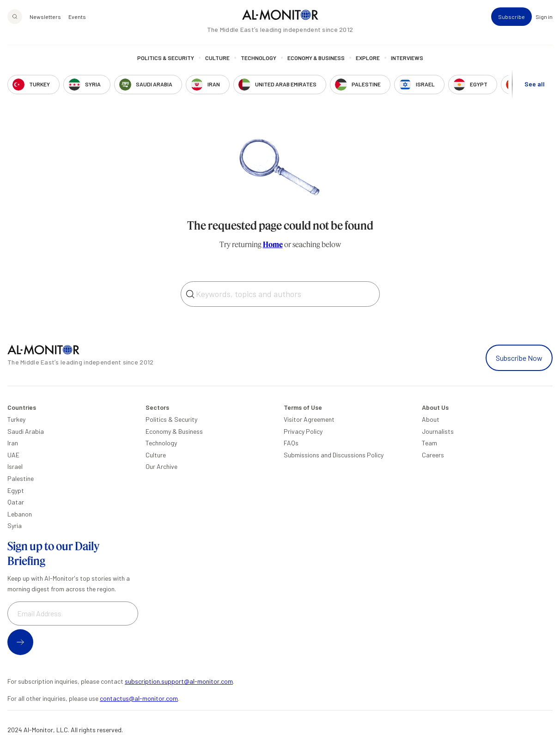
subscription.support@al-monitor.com (179, 681)
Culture (217, 58)
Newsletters (45, 17)
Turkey (16, 419)
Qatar (16, 502)
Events (77, 17)
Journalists (438, 431)
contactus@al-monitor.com (139, 698)
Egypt (16, 490)
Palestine (21, 478)
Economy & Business (316, 58)
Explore (368, 58)
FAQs (291, 443)
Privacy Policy (303, 431)
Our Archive (161, 466)
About (431, 419)
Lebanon (20, 514)
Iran (13, 443)
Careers (433, 455)
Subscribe (511, 17)
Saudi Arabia (26, 431)
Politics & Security (166, 58)
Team (429, 443)
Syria (15, 525)
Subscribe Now (519, 358)
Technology (259, 58)
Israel (15, 466)
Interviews (407, 58)
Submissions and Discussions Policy (334, 455)
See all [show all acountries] (535, 84)
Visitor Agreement (309, 419)
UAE (13, 455)
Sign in (544, 17)
